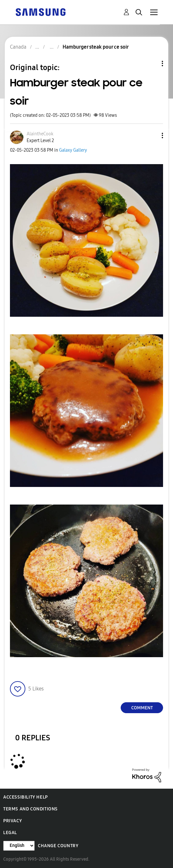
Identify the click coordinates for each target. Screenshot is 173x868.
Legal (10, 833)
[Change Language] (19, 846)
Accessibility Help (26, 797)
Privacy (13, 821)
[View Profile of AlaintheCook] (40, 134)
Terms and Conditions (30, 809)
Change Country (58, 846)
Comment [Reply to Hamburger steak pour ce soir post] (142, 708)
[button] (152, 135)
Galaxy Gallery (73, 150)
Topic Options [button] (151, 64)
